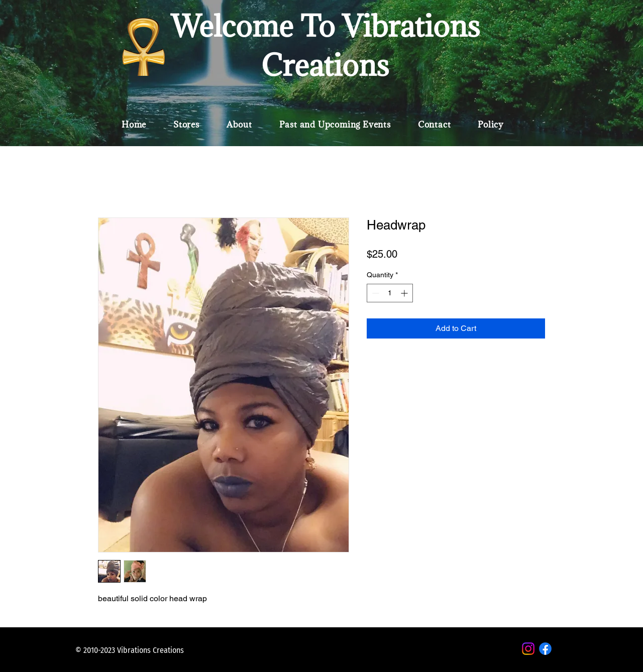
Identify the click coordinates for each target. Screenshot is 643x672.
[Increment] (405, 293)
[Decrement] (374, 293)
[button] (186, 125)
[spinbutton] (390, 293)
